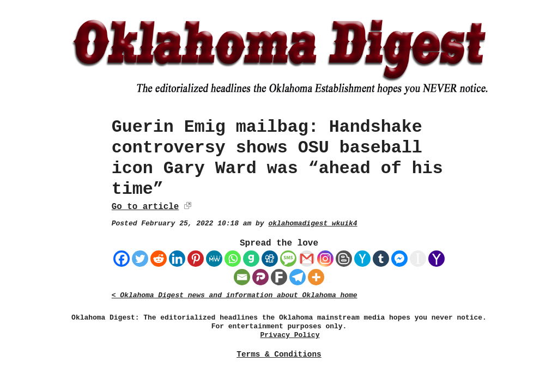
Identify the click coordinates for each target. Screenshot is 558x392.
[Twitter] (140, 259)
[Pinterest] (196, 259)
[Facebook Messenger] (399, 259)
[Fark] (279, 277)
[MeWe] (214, 259)
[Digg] (270, 259)
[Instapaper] (418, 259)
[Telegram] (298, 277)
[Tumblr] (381, 259)
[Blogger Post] (344, 259)
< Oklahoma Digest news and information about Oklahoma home (235, 295)
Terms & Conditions (279, 354)
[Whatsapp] (233, 259)
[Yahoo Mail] (436, 259)
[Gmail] (307, 259)
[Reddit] (159, 259)
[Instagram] (325, 259)
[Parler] (260, 277)
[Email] (242, 277)
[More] (316, 277)
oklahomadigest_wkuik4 (313, 223)
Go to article (145, 207)
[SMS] (288, 259)
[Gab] (251, 259)
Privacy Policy (290, 335)
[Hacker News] (362, 259)
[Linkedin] (177, 259)
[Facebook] (122, 259)
